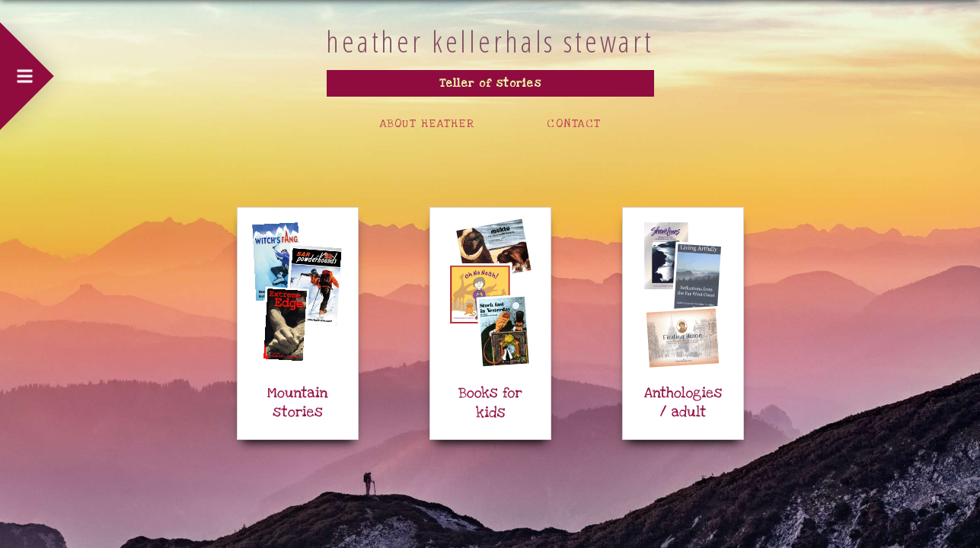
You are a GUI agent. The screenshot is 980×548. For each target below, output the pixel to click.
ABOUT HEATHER (428, 124)
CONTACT (574, 124)
